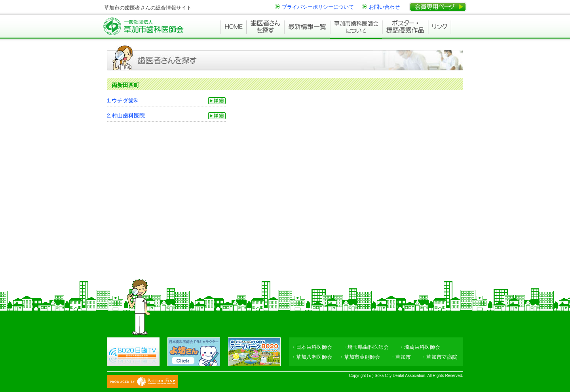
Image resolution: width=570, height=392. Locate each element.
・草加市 (401, 357)
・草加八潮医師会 (312, 357)
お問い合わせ (384, 7)
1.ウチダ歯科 (123, 100)
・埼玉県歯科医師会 (366, 347)
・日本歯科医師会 (312, 347)
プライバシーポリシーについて (318, 7)
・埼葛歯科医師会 (420, 347)
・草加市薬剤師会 (359, 357)
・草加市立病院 (439, 357)
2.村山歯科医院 (126, 116)
